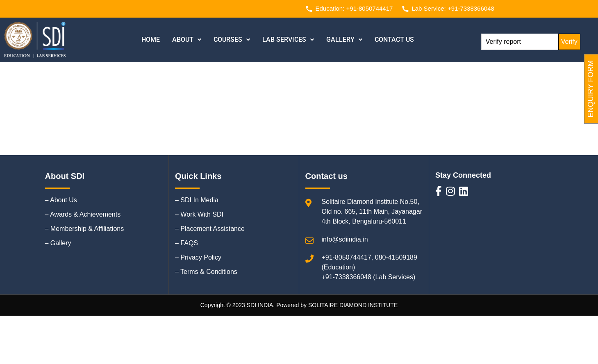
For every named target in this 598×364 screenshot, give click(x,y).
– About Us (61, 200)
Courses (232, 40)
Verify (569, 42)
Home (151, 40)
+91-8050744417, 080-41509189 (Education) (370, 262)
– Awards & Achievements (83, 214)
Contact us (394, 40)
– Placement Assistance (210, 229)
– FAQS (186, 243)
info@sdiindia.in (345, 239)
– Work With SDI (199, 214)
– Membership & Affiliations (85, 229)
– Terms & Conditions (206, 272)
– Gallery (58, 243)
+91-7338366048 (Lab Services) (369, 277)
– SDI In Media (197, 200)
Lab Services (288, 40)
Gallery (344, 40)
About (187, 40)
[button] (187, 40)
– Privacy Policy (198, 257)
